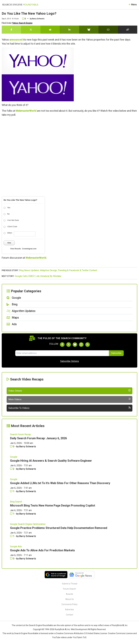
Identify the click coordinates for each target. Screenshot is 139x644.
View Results (16, 249)
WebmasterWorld (26, 111)
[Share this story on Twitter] (31, 30)
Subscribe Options (70, 361)
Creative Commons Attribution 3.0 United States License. (82, 633)
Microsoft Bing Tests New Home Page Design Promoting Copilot (53, 505)
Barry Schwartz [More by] (38, 19)
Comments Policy (69, 604)
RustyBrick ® (61, 629)
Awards (69, 594)
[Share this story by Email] (108, 30)
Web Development (79, 629)
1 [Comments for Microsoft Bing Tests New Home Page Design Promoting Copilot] (12, 514)
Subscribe (116, 353)
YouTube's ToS (80, 637)
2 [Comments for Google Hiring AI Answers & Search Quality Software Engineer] (12, 469)
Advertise (69, 610)
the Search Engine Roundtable (39, 625)
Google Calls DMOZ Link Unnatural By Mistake (38, 276)
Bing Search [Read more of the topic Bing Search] (16, 502)
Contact (70, 615)
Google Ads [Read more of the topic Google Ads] (16, 547)
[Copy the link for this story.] (128, 30)
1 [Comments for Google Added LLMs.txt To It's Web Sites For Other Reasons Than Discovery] (12, 491)
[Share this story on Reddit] (50, 30)
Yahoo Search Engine (22, 23)
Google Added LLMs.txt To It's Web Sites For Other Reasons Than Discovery (60, 483)
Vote (9, 243)
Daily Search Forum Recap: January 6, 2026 (38, 438)
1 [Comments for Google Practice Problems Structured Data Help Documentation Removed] (12, 536)
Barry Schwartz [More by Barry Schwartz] (28, 447)
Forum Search (69, 589)
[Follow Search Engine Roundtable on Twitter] (69, 345)
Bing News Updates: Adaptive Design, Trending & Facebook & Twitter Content (58, 270)
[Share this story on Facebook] (11, 30)
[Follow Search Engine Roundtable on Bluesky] (75, 345)
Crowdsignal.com (29, 249)
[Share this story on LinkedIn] (69, 30)
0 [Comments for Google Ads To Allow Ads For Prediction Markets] (12, 559)
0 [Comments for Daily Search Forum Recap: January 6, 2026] (12, 447)
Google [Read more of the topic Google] (14, 457)
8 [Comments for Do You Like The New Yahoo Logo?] (24, 19)
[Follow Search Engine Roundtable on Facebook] (62, 345)
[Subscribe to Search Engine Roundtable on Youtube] (81, 345)
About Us (70, 599)
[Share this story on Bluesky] (89, 30)
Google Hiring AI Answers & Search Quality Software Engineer (51, 461)
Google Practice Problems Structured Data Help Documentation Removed (59, 528)
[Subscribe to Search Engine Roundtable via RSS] (88, 345)
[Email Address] (62, 353)
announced (16, 40)
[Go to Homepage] (20, 5)
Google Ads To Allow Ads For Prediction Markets (42, 550)
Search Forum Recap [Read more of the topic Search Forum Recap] (20, 434)
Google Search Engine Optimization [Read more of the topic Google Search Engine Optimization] (28, 524)
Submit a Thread (70, 584)
